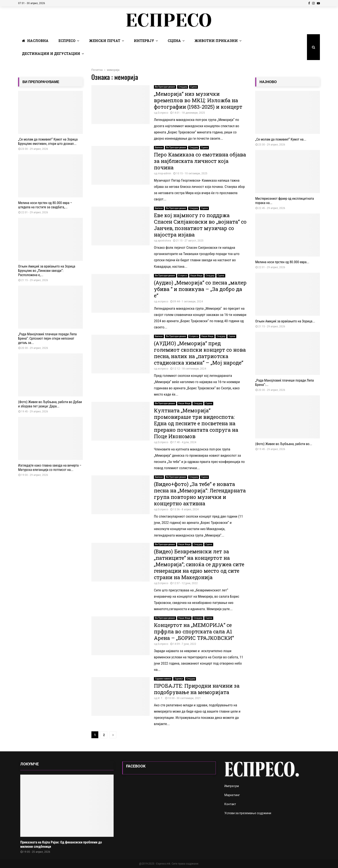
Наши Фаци (196, 276)
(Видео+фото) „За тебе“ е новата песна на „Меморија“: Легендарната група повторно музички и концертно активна (200, 494)
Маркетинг (232, 795)
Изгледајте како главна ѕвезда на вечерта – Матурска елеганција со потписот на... (50, 468)
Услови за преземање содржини (248, 813)
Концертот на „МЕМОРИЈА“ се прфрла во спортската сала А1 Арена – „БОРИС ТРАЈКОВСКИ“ (194, 631)
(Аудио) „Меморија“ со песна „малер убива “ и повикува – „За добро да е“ (200, 289)
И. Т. (160, 698)
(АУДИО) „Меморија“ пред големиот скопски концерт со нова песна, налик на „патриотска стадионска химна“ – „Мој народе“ (200, 353)
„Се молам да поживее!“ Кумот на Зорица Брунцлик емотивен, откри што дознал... (48, 142)
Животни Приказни (216, 41)
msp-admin (164, 173)
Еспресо (67, 41)
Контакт (230, 804)
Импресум (232, 786)
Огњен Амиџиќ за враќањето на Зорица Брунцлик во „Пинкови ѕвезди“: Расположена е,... (47, 271)
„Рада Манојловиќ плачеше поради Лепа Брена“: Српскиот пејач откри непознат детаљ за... (47, 338)
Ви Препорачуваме (165, 87)
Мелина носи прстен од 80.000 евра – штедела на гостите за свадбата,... (45, 205)
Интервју (144, 41)
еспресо (163, 302)
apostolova (164, 241)
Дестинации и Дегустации (51, 53)
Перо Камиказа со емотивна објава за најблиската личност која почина (200, 161)
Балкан (159, 148)
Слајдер (183, 87)
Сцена (174, 41)
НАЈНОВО (268, 82)
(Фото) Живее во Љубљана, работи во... (284, 444)
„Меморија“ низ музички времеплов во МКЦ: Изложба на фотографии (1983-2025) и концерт (198, 100)
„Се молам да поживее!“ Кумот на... (281, 139)
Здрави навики (163, 679)
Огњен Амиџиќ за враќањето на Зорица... (285, 321)
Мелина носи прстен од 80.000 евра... (282, 262)
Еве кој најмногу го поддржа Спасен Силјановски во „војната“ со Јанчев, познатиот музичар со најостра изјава (200, 225)
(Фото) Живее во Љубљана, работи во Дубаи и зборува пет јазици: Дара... (50, 404)
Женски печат (105, 41)
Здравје (179, 679)
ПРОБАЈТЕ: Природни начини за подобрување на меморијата (197, 689)
